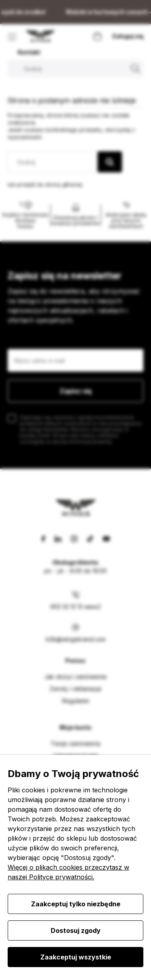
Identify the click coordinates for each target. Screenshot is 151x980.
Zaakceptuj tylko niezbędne (76, 904)
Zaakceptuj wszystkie (76, 957)
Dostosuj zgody (76, 930)
